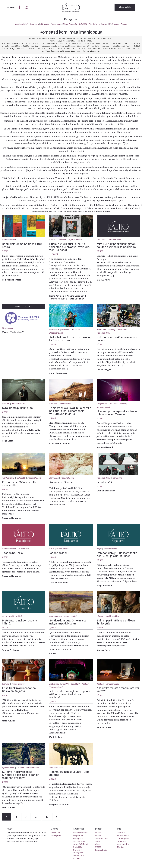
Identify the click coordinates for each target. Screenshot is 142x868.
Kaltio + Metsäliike (58, 240)
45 (49, 817)
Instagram (56, 836)
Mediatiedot (123, 844)
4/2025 (98, 844)
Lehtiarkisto (101, 850)
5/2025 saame (101, 839)
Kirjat (52, 549)
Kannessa (54, 478)
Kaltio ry (121, 847)
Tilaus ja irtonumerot (123, 834)
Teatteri (85, 684)
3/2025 (98, 847)
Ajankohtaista (8, 478)
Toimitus (121, 841)
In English (103, 24)
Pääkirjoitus (56, 24)
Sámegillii (45, 24)
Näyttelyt (93, 24)
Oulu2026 (83, 24)
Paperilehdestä (70, 24)
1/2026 (100, 251)
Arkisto (124, 24)
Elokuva (6, 404)
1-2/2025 (54, 254)
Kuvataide (101, 329)
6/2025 (100, 695)
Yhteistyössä (8, 328)
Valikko (11, 8)
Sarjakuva (34, 24)
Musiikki (65, 329)
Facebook (55, 833)
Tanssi (123, 404)
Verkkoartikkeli (21, 24)
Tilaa (125, 7)
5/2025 (5, 251)
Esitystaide (114, 24)
